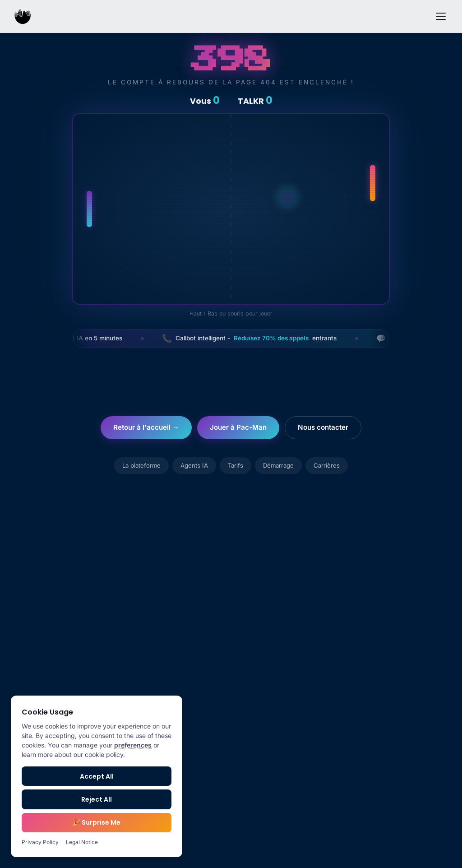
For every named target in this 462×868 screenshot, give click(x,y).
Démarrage (278, 465)
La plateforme (141, 465)
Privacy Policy (40, 842)
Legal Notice (82, 842)
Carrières (327, 465)
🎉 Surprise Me (97, 822)
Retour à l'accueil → (146, 427)
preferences (133, 745)
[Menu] (441, 16)
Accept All (97, 776)
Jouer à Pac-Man (238, 427)
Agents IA (194, 465)
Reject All (97, 799)
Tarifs (236, 465)
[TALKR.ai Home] (23, 16)
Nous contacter (323, 427)
